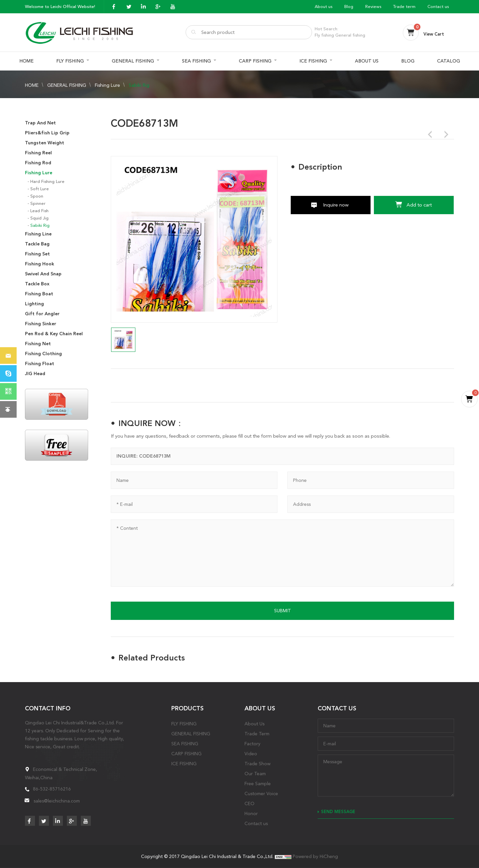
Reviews (373, 6)
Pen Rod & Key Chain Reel (54, 334)
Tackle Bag (37, 244)
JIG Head (35, 374)
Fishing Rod (38, 163)
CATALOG (449, 61)
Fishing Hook (40, 264)
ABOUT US (367, 61)
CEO (249, 803)
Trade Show (257, 764)
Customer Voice (261, 794)
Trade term (404, 6)
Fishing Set (37, 254)
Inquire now (336, 205)
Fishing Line (38, 234)
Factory (252, 744)
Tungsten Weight (45, 143)
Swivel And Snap (43, 274)
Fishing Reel (38, 153)
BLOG (408, 61)
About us (323, 6)
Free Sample (258, 784)
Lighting (34, 304)
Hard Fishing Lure (47, 181)
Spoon (37, 196)
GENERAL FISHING (133, 61)
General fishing (350, 35)
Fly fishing (324, 35)
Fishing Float (40, 364)
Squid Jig (39, 218)
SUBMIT (283, 611)
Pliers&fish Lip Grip (47, 133)
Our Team (255, 774)
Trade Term (257, 734)
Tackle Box (37, 284)
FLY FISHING (70, 61)
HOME (26, 61)
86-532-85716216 (52, 789)
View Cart (434, 34)
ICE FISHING (313, 61)
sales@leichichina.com (57, 801)
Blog (349, 6)
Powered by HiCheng (315, 856)
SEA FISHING (196, 61)
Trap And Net (40, 123)
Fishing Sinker (41, 324)
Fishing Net (38, 344)
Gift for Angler (42, 314)
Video (251, 754)
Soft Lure (40, 189)
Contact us (438, 6)
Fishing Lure (107, 85)
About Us (254, 724)
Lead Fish (39, 211)
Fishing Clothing (43, 354)
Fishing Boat (39, 294)
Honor (251, 813)
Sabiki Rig (139, 85)
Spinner (38, 203)
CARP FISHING (255, 61)
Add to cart (419, 205)
